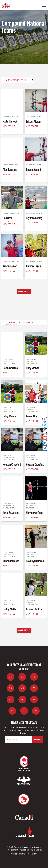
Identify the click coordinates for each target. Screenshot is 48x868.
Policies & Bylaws (18, 854)
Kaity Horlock (10, 121)
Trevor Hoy (32, 416)
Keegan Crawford (12, 464)
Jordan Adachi (33, 169)
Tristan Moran (33, 121)
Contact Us (33, 854)
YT (36, 711)
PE (10, 699)
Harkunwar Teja (34, 512)
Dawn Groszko (10, 368)
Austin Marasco (11, 561)
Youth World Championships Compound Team (18, 323)
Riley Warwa (32, 368)
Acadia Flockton (34, 609)
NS (34, 677)
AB (34, 699)
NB (10, 688)
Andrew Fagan (33, 266)
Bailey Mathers (11, 609)
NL (12, 711)
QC (22, 677)
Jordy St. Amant (11, 512)
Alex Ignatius (10, 169)
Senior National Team (15, 80)
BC (34, 688)
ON (10, 677)
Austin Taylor (10, 266)
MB (22, 688)
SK (22, 699)
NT (24, 711)
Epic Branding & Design (31, 850)
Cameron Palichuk (7, 220)
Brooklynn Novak (35, 561)
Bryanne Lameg (34, 218)
